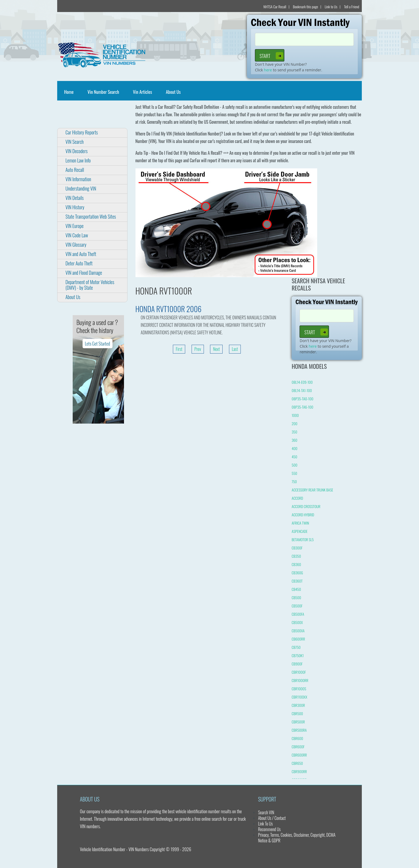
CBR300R (298, 705)
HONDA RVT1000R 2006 (169, 309)
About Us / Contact (272, 818)
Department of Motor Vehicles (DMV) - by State (90, 285)
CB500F (297, 606)
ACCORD (297, 498)
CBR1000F (299, 672)
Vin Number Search (103, 92)
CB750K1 (298, 655)
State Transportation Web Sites (91, 216)
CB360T (297, 581)
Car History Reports (82, 132)
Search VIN (266, 812)
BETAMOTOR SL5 (302, 539)
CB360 (296, 564)
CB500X (297, 622)
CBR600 (297, 738)
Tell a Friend (352, 7)
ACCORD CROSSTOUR (306, 506)
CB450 (296, 589)
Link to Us (331, 7)
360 (294, 440)
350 (294, 432)
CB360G (297, 573)
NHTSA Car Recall (275, 7)
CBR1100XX (299, 697)
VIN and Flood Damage (84, 273)
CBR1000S (299, 689)
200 (294, 423)
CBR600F (298, 747)
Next (216, 349)
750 (294, 481)
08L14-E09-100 (302, 382)
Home (70, 92)
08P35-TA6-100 (302, 407)
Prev (198, 349)
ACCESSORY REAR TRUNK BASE (312, 490)
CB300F (297, 548)
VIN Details (75, 198)
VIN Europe (75, 226)
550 (294, 473)
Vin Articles (143, 92)
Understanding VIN (81, 188)
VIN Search (75, 142)
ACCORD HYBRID (303, 515)
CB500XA (298, 631)
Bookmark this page (305, 7)
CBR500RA (299, 730)
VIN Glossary (76, 245)
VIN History (75, 207)
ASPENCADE (299, 531)
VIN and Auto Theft (81, 254)
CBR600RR (299, 755)
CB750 (296, 647)
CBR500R (298, 722)
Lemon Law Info (78, 160)
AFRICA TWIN (300, 523)
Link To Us (265, 824)
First (179, 349)
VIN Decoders (77, 151)
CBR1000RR (300, 680)
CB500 (296, 597)
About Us (173, 92)
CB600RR (298, 639)
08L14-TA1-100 (302, 390)
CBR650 (297, 763)
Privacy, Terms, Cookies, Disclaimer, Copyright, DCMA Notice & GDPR (297, 838)
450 (294, 457)
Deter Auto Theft (79, 263)
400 (294, 448)
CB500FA (298, 614)
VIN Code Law (77, 235)
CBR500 (297, 713)
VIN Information (78, 179)
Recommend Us (269, 829)
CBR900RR (299, 771)
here (268, 70)
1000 (295, 415)
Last (235, 349)
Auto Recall (75, 170)
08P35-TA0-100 (302, 399)
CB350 (296, 556)
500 (294, 465)
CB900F (297, 664)
